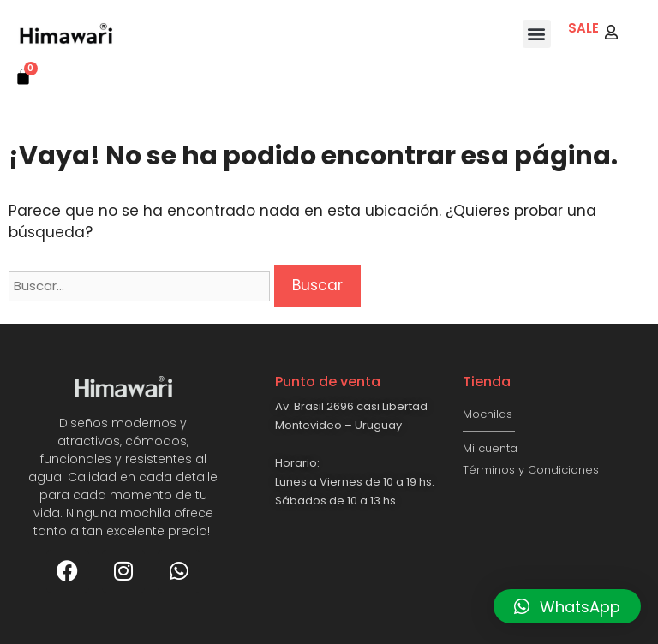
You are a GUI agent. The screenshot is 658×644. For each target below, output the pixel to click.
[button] (537, 34)
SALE (583, 28)
